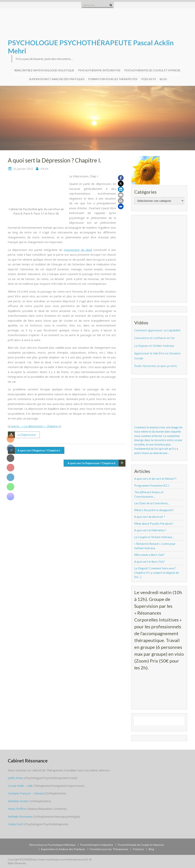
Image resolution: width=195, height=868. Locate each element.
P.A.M (44, 169)
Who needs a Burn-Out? (149, 555)
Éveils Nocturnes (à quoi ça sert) (155, 366)
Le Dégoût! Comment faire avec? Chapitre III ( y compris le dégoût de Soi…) (157, 572)
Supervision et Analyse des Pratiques (57, 79)
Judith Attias (16, 778)
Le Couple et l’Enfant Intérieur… (154, 537)
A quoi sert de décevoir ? (150, 517)
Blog (163, 79)
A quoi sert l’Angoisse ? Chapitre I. (39, 450)
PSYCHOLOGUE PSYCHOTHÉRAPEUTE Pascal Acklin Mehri (91, 47)
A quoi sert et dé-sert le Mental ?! (155, 479)
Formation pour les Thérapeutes (113, 79)
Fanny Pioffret (17, 809)
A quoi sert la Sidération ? (150, 530)
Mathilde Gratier (18, 801)
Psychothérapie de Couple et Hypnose (152, 70)
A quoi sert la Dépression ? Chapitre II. (92, 463)
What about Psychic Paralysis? (154, 524)
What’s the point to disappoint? (154, 510)
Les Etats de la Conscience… (152, 503)
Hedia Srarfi (16, 824)
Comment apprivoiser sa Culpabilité (157, 330)
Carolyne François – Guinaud (26, 793)
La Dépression (27, 435)
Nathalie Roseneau (20, 816)
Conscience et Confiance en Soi (154, 338)
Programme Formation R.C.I (152, 485)
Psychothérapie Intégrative (99, 70)
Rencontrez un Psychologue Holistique (44, 70)
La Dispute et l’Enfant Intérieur (154, 346)
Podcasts (149, 79)
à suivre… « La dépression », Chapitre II (35, 426)
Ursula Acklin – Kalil (20, 786)
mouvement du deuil (78, 250)
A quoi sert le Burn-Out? (150, 562)
